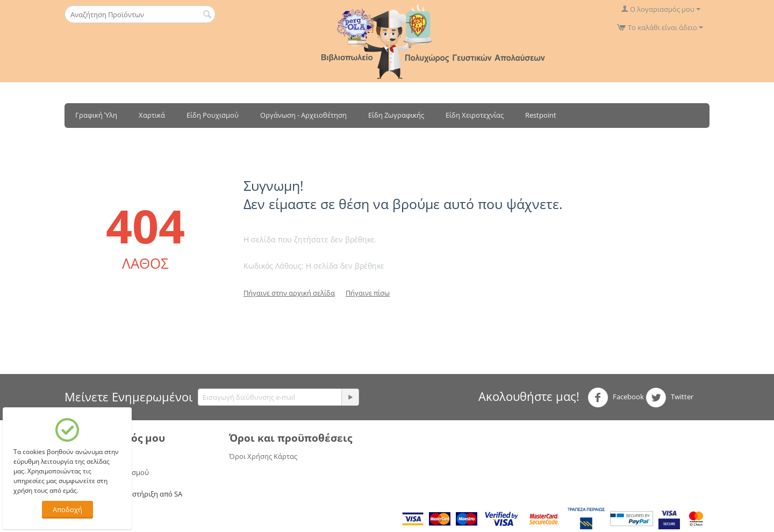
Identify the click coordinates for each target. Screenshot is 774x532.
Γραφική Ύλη (96, 115)
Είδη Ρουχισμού (213, 115)
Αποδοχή (67, 509)
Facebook (616, 398)
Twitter (669, 398)
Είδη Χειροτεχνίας (475, 115)
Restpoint (541, 115)
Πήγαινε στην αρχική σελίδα (289, 293)
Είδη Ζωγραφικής (396, 115)
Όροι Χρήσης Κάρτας (263, 456)
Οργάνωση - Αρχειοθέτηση (303, 115)
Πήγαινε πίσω (368, 293)
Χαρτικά (152, 115)
